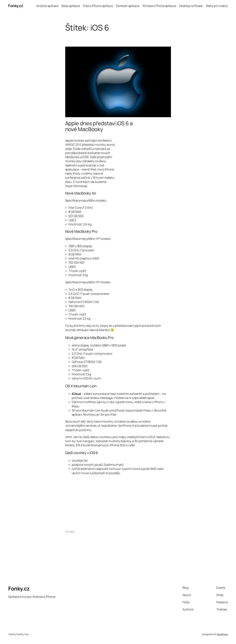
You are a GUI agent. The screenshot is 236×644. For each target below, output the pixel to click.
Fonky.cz (16, 6)
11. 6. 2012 (70, 532)
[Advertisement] (143, 158)
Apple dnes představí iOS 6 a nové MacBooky (99, 126)
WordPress (222, 634)
